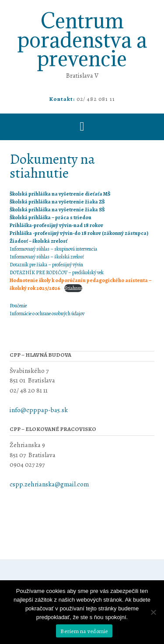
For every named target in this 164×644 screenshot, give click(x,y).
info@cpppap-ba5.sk (39, 410)
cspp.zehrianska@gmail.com (49, 484)
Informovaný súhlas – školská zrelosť (47, 257)
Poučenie (18, 306)
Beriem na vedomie (84, 631)
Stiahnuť (73, 288)
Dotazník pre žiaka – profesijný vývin (46, 265)
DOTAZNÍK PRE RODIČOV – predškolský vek (57, 272)
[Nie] (153, 612)
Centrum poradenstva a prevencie (82, 40)
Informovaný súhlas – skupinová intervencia (53, 249)
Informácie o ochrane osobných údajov (47, 313)
